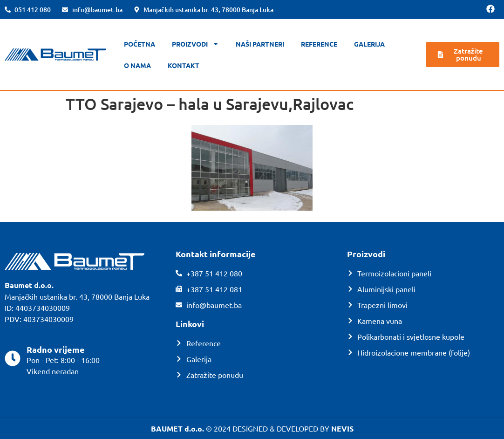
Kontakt (184, 65)
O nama (137, 65)
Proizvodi (195, 44)
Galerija (369, 44)
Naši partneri (260, 44)
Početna (140, 44)
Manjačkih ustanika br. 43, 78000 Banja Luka (77, 296)
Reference (319, 44)
